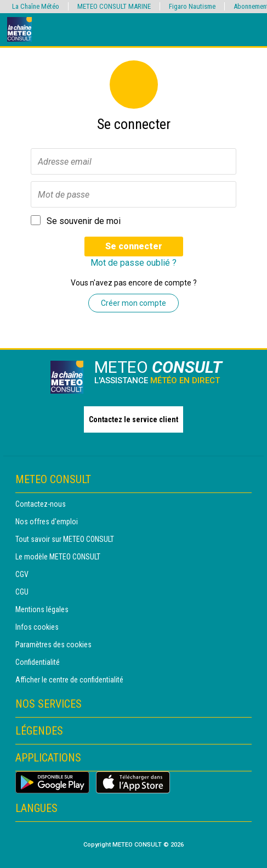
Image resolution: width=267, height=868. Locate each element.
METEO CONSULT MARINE (114, 6)
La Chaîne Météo (36, 6)
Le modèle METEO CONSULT (58, 557)
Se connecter (134, 246)
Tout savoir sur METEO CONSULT (65, 539)
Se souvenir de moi (84, 221)
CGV (22, 574)
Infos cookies (37, 627)
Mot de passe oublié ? (133, 263)
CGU (22, 592)
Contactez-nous (41, 504)
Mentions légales (42, 609)
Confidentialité (38, 662)
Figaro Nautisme (192, 6)
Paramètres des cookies (53, 645)
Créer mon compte (133, 303)
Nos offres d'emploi (47, 522)
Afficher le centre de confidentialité (69, 680)
